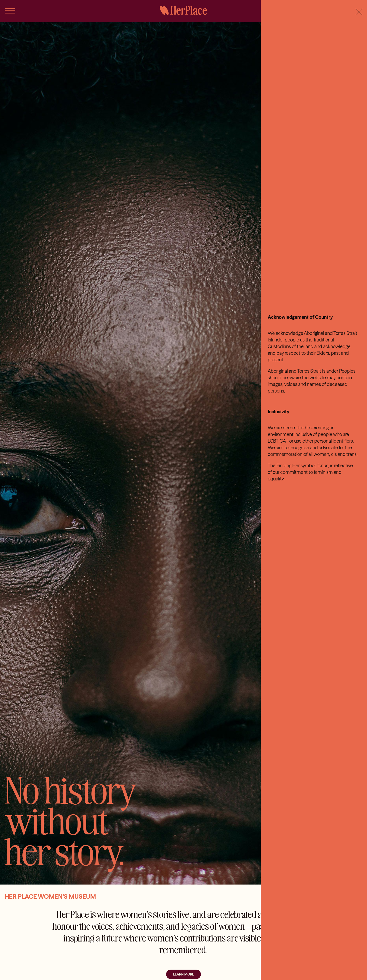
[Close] (359, 12)
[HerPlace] (183, 8)
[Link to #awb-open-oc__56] (10, 11)
